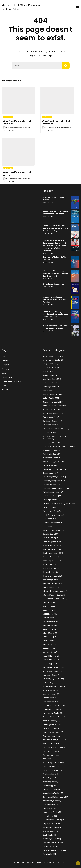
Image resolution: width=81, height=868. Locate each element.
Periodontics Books (50, 458)
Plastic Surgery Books (51, 763)
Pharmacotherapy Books (52, 740)
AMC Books (47, 371)
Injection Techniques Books (54, 591)
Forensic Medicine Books (52, 523)
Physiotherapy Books (51, 755)
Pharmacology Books (51, 732)
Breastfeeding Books (51, 413)
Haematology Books (51, 545)
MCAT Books (48, 606)
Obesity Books (48, 698)
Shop (4, 386)
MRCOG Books (48, 633)
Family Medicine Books (52, 515)
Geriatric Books (49, 538)
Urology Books (49, 831)
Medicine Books (49, 622)
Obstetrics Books (49, 702)
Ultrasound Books (50, 827)
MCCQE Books (48, 610)
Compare (5, 365)
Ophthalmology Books (52, 705)
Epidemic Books (49, 507)
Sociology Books (49, 808)
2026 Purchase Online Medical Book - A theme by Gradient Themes (41, 862)
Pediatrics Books (49, 728)
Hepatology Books (50, 561)
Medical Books (48, 618)
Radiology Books (49, 789)
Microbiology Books (51, 625)
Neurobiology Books (51, 671)
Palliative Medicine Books (53, 717)
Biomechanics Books (51, 402)
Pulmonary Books (50, 782)
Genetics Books (49, 534)
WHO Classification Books (53, 850)
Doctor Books (48, 473)
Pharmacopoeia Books (52, 736)
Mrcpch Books (48, 641)
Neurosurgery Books (51, 679)
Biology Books (48, 398)
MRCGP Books (48, 629)
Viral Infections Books (51, 843)
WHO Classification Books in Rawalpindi (17, 122)
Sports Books (48, 816)
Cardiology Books (50, 421)
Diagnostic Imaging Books (53, 469)
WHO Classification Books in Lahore (17, 174)
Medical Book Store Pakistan (21, 5)
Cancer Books (48, 417)
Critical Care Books (50, 432)
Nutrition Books (49, 694)
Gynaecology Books (50, 542)
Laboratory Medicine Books (54, 599)
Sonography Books (50, 812)
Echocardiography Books (53, 477)
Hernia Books (48, 564)
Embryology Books (50, 484)
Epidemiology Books (51, 511)
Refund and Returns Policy (12, 381)
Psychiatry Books (49, 774)
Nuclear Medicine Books (52, 686)
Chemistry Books (49, 425)
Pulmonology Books (51, 785)
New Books (47, 683)
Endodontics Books (50, 496)
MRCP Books (48, 637)
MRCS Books (48, 644)
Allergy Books (48, 364)
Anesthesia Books (50, 379)
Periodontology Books (52, 462)
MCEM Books (48, 614)
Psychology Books (50, 778)
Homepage (6, 369)
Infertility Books (49, 587)
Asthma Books (48, 383)
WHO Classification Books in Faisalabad (56, 122)
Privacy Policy (7, 377)
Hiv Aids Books (48, 572)
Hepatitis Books (49, 557)
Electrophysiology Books (52, 481)
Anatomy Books (49, 375)
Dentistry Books (49, 443)
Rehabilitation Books (51, 793)
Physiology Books (50, 751)
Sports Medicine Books (52, 820)
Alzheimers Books (50, 368)
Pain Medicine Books (51, 713)
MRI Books (47, 648)
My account (6, 373)
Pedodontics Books (50, 454)
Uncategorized (8, 117)
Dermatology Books (51, 465)
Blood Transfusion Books (53, 406)
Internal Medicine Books (52, 595)
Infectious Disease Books (53, 584)
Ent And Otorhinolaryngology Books (57, 503)
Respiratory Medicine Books (54, 797)
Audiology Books (49, 387)
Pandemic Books (49, 721)
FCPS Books (47, 519)
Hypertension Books (51, 576)
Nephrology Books (50, 664)
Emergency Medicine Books (53, 488)
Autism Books (48, 390)
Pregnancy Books (50, 766)
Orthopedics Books (50, 709)
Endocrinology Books (51, 492)
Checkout (5, 360)
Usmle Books (48, 835)
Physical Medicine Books (52, 747)
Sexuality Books (49, 804)
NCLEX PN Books (49, 656)
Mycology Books (49, 652)
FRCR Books (47, 526)
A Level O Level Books (51, 356)
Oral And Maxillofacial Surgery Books (57, 446)
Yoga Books (47, 854)
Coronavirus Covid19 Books (54, 429)
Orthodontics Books (51, 450)
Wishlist (5, 390)
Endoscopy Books (50, 500)
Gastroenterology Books (52, 530)
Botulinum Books (50, 409)
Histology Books (49, 568)
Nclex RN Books (49, 660)
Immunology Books (50, 580)
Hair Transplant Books (52, 549)
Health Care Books (50, 553)
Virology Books (49, 846)
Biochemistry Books (51, 394)
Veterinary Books (50, 839)
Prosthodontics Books (51, 770)
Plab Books (47, 759)
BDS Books (47, 439)
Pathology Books (49, 724)
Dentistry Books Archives (53, 436)
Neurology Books (50, 675)
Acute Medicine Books (51, 360)
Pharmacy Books (49, 744)
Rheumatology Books (51, 801)
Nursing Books (49, 690)
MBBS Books (48, 603)
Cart (3, 356)
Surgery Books (49, 824)
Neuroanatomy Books (51, 667)
